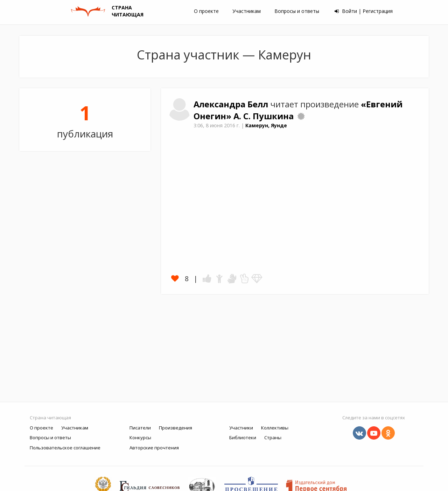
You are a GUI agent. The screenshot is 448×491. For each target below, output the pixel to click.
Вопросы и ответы (297, 11)
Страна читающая (50, 418)
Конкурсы (140, 437)
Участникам (247, 11)
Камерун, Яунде (266, 125)
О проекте (206, 11)
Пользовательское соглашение (65, 448)
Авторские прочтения (154, 448)
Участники (241, 428)
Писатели (140, 428)
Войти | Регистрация (364, 11)
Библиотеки (243, 437)
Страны (273, 437)
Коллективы (275, 428)
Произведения (176, 428)
